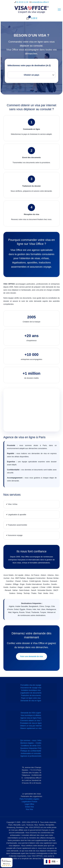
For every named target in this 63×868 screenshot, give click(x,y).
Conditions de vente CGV (31, 746)
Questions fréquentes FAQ (31, 748)
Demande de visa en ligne (31, 701)
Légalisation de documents (31, 693)
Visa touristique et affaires (31, 715)
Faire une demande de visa (31, 656)
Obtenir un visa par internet (31, 726)
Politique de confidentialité (31, 751)
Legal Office (29, 804)
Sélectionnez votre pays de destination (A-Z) (29, 65)
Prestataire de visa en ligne (31, 723)
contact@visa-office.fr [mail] (40, 2)
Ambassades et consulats (31, 753)
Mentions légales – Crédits (31, 743)
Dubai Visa (29, 807)
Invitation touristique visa (31, 690)
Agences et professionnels (31, 756)
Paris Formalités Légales (29, 799)
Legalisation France (29, 802)
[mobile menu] (59, 10)
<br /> (32, 410)
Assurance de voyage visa (31, 688)
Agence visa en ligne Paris (31, 718)
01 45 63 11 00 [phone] (22, 2)
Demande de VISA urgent (31, 713)
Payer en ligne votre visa (31, 698)
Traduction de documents (31, 695)
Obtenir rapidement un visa (31, 728)
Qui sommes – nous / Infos (31, 740)
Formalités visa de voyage (31, 685)
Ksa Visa (29, 809)
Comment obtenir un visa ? (31, 720)
